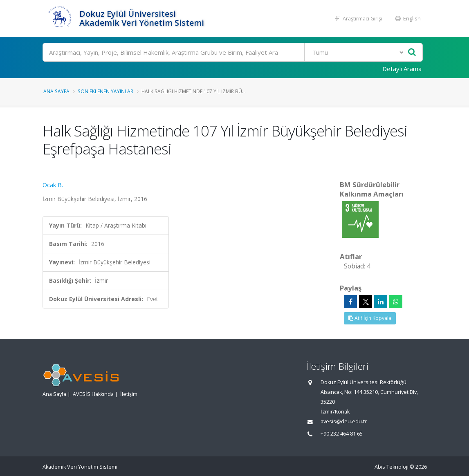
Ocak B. (53, 185)
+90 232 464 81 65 (342, 434)
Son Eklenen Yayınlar (105, 91)
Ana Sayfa (56, 91)
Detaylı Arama (402, 69)
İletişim (129, 394)
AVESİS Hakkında (93, 394)
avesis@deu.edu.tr (344, 421)
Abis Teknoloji (392, 467)
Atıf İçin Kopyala (370, 318)
